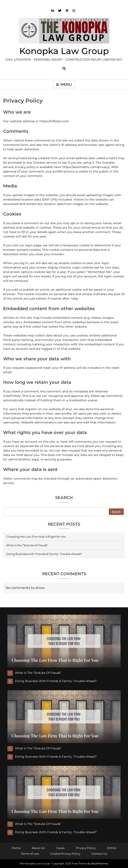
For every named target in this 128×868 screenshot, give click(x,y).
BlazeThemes (100, 863)
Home (16, 848)
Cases (60, 848)
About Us (38, 848)
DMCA (112, 848)
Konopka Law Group (64, 51)
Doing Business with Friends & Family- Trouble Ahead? (44, 554)
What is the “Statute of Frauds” (27, 545)
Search (64, 498)
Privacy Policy (86, 848)
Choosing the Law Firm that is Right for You (36, 537)
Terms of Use (30, 854)
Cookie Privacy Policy (65, 854)
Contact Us (99, 854)
